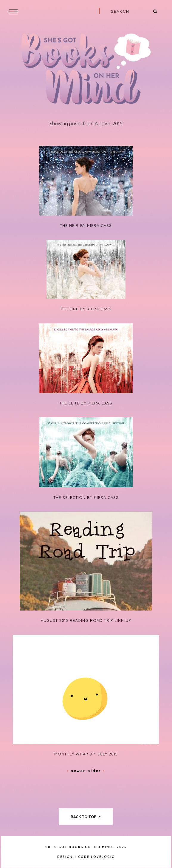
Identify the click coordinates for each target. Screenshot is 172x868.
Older (96, 771)
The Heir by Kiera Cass (86, 225)
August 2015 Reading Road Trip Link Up (86, 620)
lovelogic (103, 857)
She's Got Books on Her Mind (79, 847)
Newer (77, 771)
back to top (86, 817)
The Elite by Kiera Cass (86, 403)
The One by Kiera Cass (86, 309)
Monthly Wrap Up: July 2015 (86, 754)
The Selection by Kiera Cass (86, 497)
